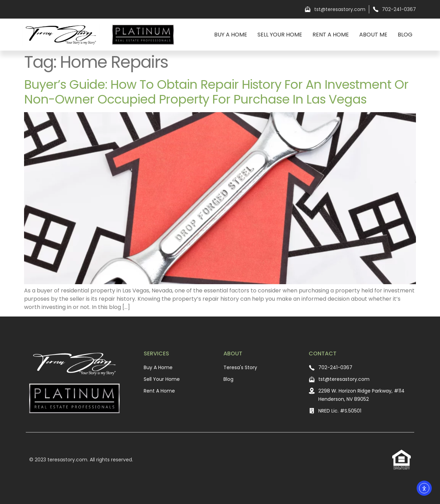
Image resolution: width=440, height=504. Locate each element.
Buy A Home (231, 35)
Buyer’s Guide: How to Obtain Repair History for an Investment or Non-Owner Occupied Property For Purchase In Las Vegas (216, 92)
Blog (405, 35)
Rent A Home (331, 35)
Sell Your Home (280, 35)
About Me (373, 35)
